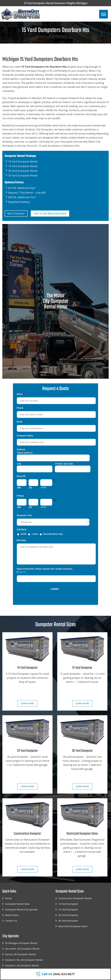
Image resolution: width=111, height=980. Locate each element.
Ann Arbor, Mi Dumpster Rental (22, 949)
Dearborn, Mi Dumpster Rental (22, 965)
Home (8, 898)
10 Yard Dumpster (68, 904)
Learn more (28, 703)
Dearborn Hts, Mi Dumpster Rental (24, 960)
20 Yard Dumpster (68, 915)
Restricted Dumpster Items (73, 926)
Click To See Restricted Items (50, 213)
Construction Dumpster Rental (75, 898)
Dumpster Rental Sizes (17, 904)
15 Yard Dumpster (68, 909)
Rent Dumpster (16, 213)
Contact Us (11, 921)
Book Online (12, 915)
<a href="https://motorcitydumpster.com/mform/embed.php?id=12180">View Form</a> (55, 496)
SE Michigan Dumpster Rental (21, 943)
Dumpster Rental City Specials (21, 909)
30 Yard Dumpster (68, 921)
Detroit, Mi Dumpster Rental (20, 954)
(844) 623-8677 (55, 974)
